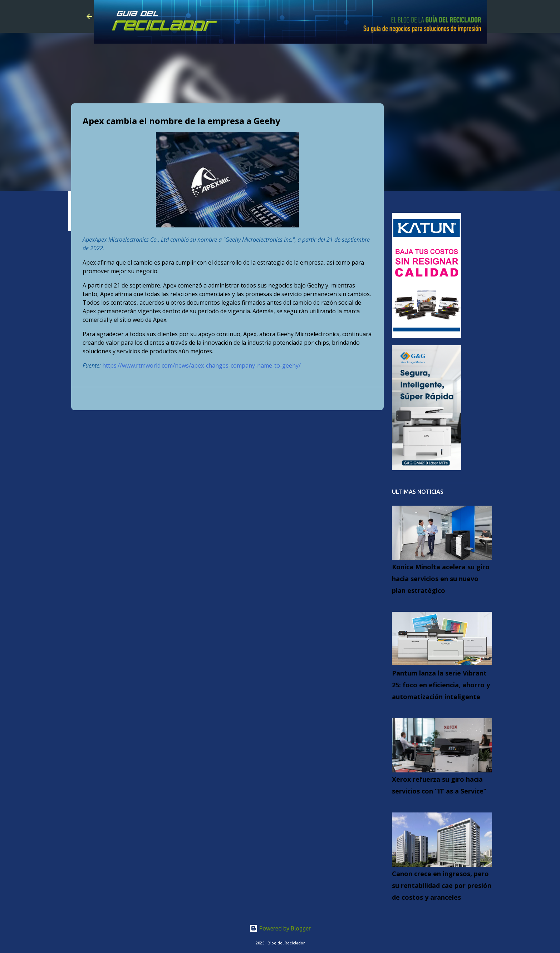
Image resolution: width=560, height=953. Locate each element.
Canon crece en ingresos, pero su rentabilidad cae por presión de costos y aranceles (442, 885)
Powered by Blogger (280, 928)
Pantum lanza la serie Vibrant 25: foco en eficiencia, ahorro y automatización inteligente (441, 685)
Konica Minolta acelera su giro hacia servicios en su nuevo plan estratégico (441, 579)
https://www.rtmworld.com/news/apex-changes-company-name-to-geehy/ (202, 365)
